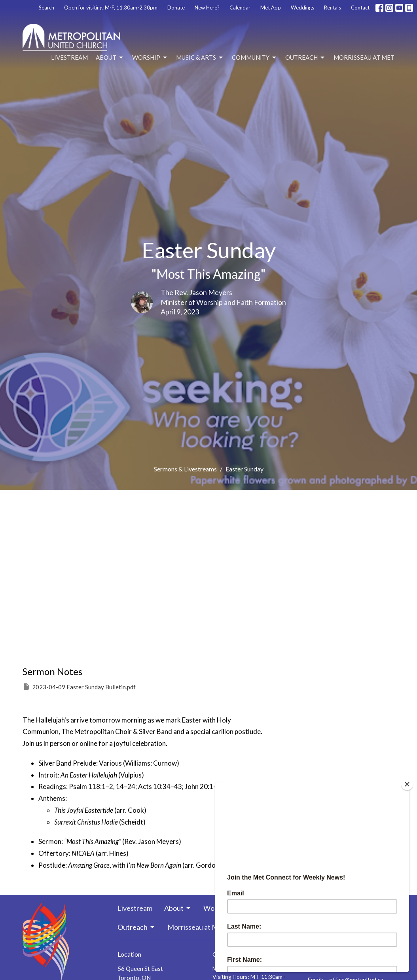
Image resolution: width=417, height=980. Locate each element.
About (110, 58)
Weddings (302, 8)
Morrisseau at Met (364, 57)
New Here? (207, 8)
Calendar (240, 8)
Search (46, 8)
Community (255, 58)
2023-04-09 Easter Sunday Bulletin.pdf (79, 687)
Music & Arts (200, 58)
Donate (176, 8)
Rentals (333, 8)
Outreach (305, 58)
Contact (360, 8)
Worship (150, 58)
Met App (271, 8)
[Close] (407, 784)
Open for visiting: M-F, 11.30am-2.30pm (111, 8)
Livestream (69, 57)
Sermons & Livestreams (185, 469)
